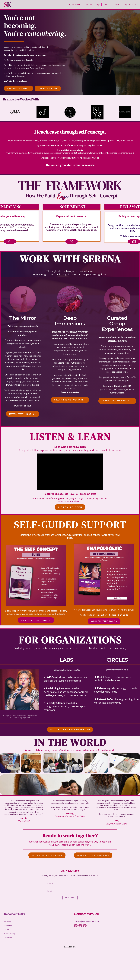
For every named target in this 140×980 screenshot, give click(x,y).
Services (8, 921)
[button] (76, 926)
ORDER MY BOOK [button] (48, 88)
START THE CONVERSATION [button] (70, 400)
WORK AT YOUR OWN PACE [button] (93, 855)
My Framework (75, 4)
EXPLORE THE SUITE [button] (36, 620)
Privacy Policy (10, 933)
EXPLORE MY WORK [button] (19, 88)
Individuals (88, 4)
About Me (8, 925)
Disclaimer (8, 937)
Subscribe (70, 898)
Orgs (98, 4)
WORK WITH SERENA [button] (47, 855)
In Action (107, 4)
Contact (117, 4)
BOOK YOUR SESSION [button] (23, 414)
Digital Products (130, 4)
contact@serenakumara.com (87, 921)
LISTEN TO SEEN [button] (70, 507)
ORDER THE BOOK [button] (104, 621)
